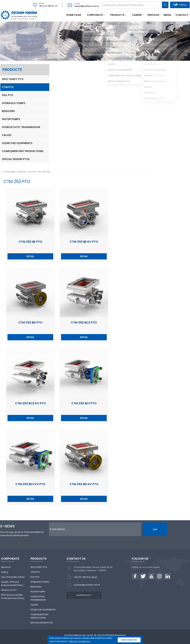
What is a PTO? (9, 590)
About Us (6, 567)
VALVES (7, 135)
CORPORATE (95, 15)
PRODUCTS (117, 15)
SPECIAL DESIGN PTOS (16, 159)
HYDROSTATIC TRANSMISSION (21, 127)
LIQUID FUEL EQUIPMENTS (17, 143)
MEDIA (167, 15)
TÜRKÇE (180, 5)
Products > (23, 172)
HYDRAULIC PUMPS (14, 103)
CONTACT (182, 15)
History (5, 572)
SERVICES (153, 15)
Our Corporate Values (13, 577)
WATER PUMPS (11, 119)
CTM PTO (8, 87)
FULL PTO (8, 95)
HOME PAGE (74, 15)
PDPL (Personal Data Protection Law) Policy (13, 597)
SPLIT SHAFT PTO (13, 79)
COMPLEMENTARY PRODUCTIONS (23, 151)
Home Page (9, 172)
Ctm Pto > (33, 172)
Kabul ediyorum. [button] (129, 640)
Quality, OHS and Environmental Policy (12, 584)
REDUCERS (8, 111)
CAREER (137, 15)
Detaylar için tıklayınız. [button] (80, 641)
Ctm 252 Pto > (45, 172)
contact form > (84, 595)
